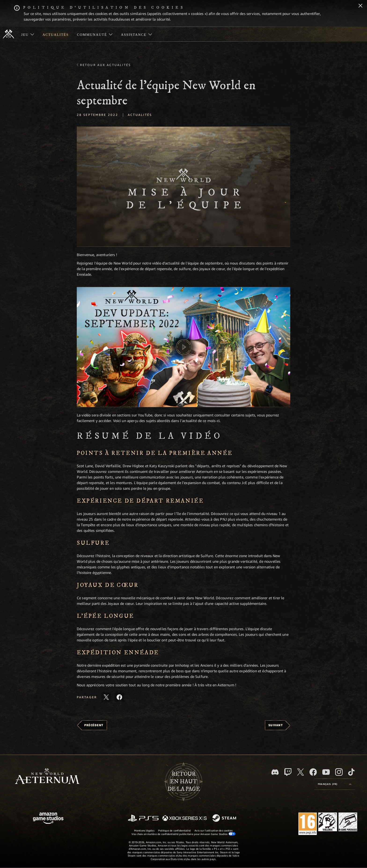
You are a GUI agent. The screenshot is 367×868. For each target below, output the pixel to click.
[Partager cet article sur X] (106, 697)
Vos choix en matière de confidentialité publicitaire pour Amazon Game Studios (183, 834)
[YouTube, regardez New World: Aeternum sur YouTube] (326, 772)
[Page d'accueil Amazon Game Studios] (48, 819)
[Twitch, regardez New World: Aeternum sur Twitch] (288, 772)
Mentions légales (144, 830)
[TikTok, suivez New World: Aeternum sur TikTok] (351, 772)
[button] (183, 187)
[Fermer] (360, 6)
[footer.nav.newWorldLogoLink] (47, 777)
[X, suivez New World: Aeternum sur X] (301, 772)
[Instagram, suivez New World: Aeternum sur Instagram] (339, 772)
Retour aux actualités (106, 65)
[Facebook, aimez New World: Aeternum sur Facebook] (313, 772)
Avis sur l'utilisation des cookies (214, 830)
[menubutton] (335, 784)
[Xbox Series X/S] (185, 818)
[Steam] (225, 818)
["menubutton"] (28, 34)
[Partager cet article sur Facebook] (119, 697)
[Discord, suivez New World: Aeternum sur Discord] (275, 772)
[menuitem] (28, 34)
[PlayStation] (143, 818)
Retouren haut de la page (184, 782)
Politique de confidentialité (174, 830)
